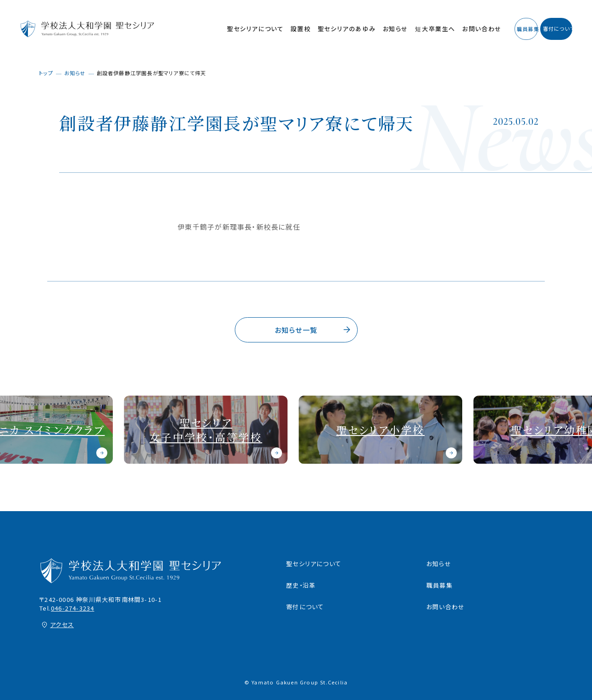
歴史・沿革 (301, 585)
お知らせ (340, 29)
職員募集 (440, 585)
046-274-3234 (72, 608)
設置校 (246, 29)
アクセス (62, 625)
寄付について (305, 607)
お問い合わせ (427, 29)
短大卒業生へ (380, 29)
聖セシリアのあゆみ (292, 29)
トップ (46, 73)
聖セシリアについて (200, 29)
